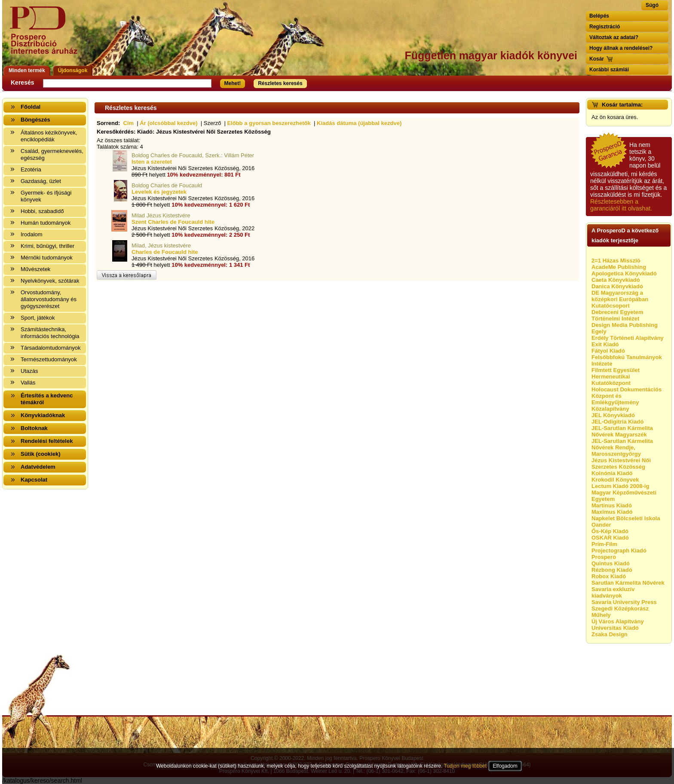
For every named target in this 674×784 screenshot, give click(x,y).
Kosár (597, 59)
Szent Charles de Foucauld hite (173, 222)
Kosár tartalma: (622, 105)
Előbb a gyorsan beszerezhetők (269, 123)
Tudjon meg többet (465, 766)
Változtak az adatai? (614, 37)
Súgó (652, 5)
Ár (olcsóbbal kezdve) (168, 123)
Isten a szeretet (152, 162)
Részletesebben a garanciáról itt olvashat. (621, 205)
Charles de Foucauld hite (165, 252)
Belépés (599, 16)
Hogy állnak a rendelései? (621, 48)
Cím (128, 123)
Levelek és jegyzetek (159, 192)
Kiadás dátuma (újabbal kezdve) (359, 123)
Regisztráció (605, 27)
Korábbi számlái (609, 70)
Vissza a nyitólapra (46, 35)
